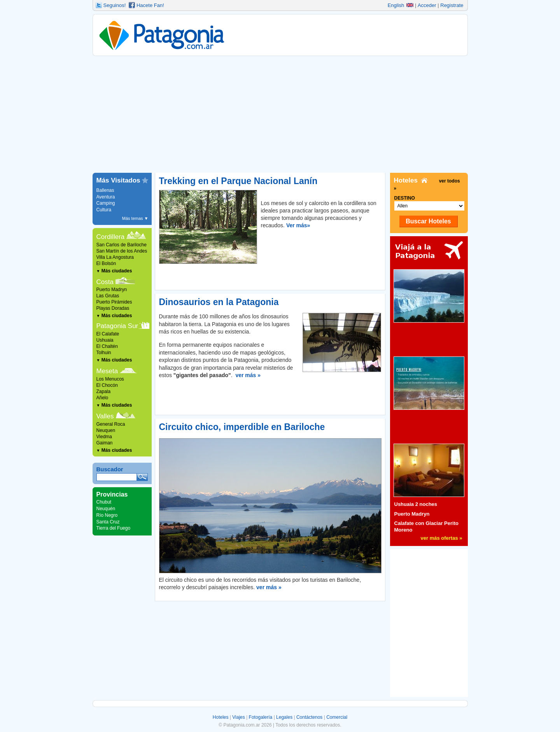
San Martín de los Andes (122, 251)
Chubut (104, 502)
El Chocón (107, 385)
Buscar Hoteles (428, 221)
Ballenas (105, 190)
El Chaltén (107, 346)
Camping (106, 203)
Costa (105, 282)
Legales (284, 717)
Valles (105, 416)
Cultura (104, 210)
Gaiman (105, 443)
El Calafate (108, 334)
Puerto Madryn (112, 290)
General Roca (111, 424)
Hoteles (221, 717)
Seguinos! (115, 5)
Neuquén (106, 509)
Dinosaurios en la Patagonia (219, 302)
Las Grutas (108, 296)
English (401, 5)
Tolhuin (104, 353)
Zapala (104, 391)
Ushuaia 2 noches (416, 504)
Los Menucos (110, 379)
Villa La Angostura (115, 257)
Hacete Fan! (150, 5)
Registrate (452, 5)
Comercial (337, 717)
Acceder (427, 5)
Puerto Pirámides (114, 302)
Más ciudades (114, 271)
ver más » (248, 375)
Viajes (238, 717)
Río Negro (107, 515)
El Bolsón (106, 263)
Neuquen (106, 430)
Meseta (107, 371)
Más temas (135, 218)
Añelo (102, 398)
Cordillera (111, 237)
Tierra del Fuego (114, 528)
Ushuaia (105, 340)
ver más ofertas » (442, 538)
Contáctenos (309, 717)
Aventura (106, 197)
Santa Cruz (108, 522)
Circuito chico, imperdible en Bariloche (242, 427)
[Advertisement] (280, 114)
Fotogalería (261, 717)
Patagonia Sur (117, 326)
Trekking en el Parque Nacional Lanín (238, 181)
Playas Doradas (113, 308)
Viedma (104, 437)
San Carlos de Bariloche (122, 245)
